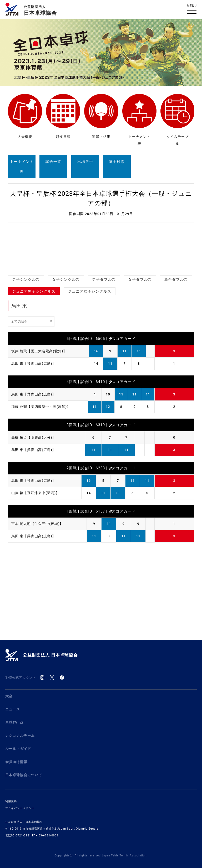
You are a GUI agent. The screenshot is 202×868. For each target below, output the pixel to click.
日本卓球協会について (24, 775)
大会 (9, 696)
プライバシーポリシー (20, 808)
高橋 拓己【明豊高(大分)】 (34, 437)
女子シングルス (66, 279)
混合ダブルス (176, 279)
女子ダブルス (140, 279)
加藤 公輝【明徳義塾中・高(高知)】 (41, 407)
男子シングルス (26, 279)
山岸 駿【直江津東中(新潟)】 (35, 493)
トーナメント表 (22, 167)
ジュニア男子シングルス (34, 291)
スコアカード (122, 339)
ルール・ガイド (18, 749)
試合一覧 (53, 162)
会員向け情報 (16, 762)
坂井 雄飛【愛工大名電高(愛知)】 (39, 351)
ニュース (13, 709)
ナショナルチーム (20, 736)
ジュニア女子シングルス (90, 291)
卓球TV (14, 722)
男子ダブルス (104, 279)
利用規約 (11, 801)
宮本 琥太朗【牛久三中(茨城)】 (37, 524)
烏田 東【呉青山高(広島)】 (34, 363)
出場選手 (85, 162)
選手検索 (117, 162)
